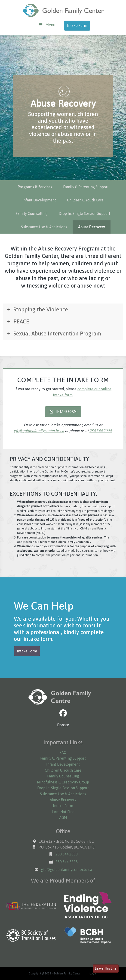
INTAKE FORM (63, 412)
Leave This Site (106, 968)
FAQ (63, 752)
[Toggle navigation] (47, 25)
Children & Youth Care (85, 200)
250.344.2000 (101, 431)
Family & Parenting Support (86, 187)
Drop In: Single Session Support (85, 213)
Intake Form (77, 25)
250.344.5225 (67, 862)
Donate (63, 725)
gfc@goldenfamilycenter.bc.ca (39, 431)
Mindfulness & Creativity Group (63, 782)
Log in (93, 974)
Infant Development (39, 200)
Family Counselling (32, 213)
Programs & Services (35, 187)
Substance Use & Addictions (44, 227)
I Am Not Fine (63, 812)
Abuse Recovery (92, 227)
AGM (63, 817)
